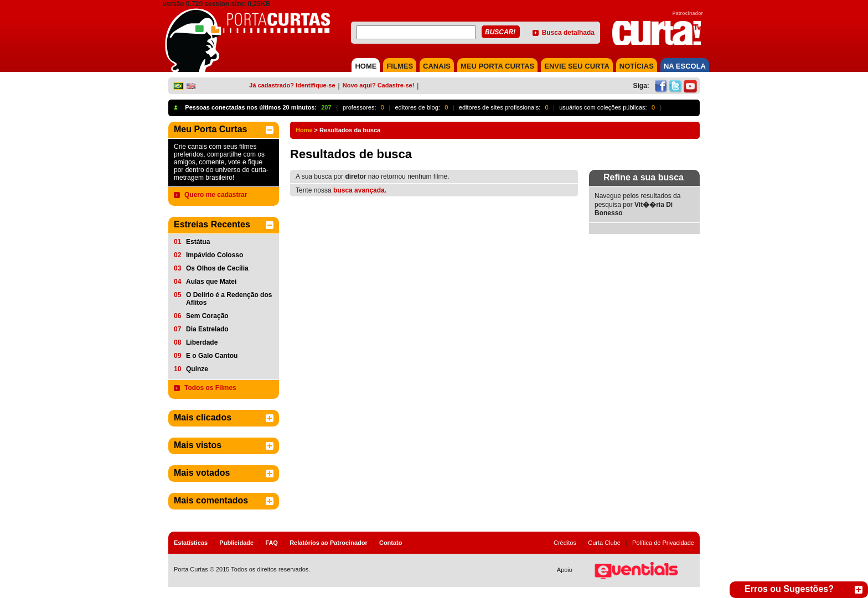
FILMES (400, 66)
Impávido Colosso (215, 255)
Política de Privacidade (663, 543)
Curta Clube (604, 543)
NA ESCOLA (685, 66)
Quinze (197, 369)
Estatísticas (191, 543)
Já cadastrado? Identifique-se (292, 85)
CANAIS (437, 66)
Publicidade (236, 543)
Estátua (198, 242)
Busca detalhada (568, 33)
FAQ (272, 543)
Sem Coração (207, 316)
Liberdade (202, 342)
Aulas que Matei (211, 282)
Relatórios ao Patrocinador (329, 543)
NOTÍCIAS (637, 66)
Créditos (565, 543)
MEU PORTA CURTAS (497, 66)
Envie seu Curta (577, 66)
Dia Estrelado (207, 329)
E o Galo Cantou (212, 356)
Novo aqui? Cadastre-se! (379, 85)
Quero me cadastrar (216, 195)
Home (304, 130)
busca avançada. (360, 190)
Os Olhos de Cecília (217, 268)
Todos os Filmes (210, 388)
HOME (366, 66)
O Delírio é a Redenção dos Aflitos (229, 299)
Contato (391, 543)
